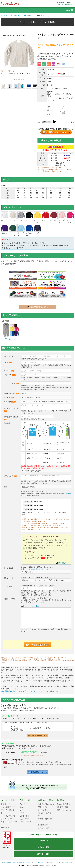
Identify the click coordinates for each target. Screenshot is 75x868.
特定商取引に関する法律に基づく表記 (17, 862)
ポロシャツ (24, 807)
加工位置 (7, 423)
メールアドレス (11, 383)
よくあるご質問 (63, 110)
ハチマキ (23, 813)
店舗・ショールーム (64, 810)
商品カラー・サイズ (11, 409)
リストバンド (24, 816)
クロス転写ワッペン (8, 807)
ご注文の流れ (43, 810)
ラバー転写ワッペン (8, 816)
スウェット (32, 16)
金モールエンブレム (8, 828)
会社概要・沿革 (62, 807)
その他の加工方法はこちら (37, 307)
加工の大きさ (10, 476)
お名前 (8, 363)
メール (31, 661)
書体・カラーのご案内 (30, 606)
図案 (5, 487)
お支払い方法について (46, 804)
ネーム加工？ (8, 568)
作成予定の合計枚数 (11, 418)
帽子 (21, 810)
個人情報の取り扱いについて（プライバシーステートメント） (24, 691)
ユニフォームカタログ (21, 16)
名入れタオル (24, 819)
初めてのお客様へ (63, 804)
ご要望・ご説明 (9, 599)
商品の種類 (10, 402)
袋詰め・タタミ (9, 578)
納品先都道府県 (11, 393)
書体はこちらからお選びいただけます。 (36, 569)
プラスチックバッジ (27, 822)
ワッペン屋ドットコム (7, 16)
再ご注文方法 (43, 825)
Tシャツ (23, 804)
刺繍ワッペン (6, 804)
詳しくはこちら (63, 563)
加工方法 (9, 398)
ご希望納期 (8, 586)
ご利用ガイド (56, 841)
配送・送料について (45, 807)
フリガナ (9, 371)
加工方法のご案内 (49, 110)
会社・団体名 (8, 356)
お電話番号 (10, 375)
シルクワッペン (7, 819)
